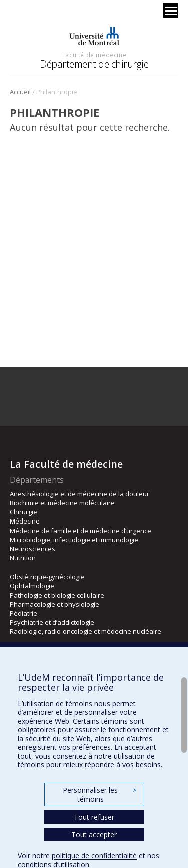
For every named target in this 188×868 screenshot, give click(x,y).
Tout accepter (94, 835)
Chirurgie (23, 512)
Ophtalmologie (32, 586)
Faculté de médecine (94, 55)
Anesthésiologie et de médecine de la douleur (79, 494)
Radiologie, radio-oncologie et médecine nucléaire (85, 631)
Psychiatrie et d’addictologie (52, 622)
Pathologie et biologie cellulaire (57, 595)
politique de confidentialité (94, 856)
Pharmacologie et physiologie (54, 604)
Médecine (25, 521)
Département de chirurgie (94, 64)
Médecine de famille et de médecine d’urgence (80, 531)
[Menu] (171, 10)
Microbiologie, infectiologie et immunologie (74, 540)
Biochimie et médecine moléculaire (62, 503)
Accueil (20, 92)
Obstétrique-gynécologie (47, 577)
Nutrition (23, 558)
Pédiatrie (23, 613)
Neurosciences (32, 549)
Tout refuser (94, 817)
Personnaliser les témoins (99, 795)
